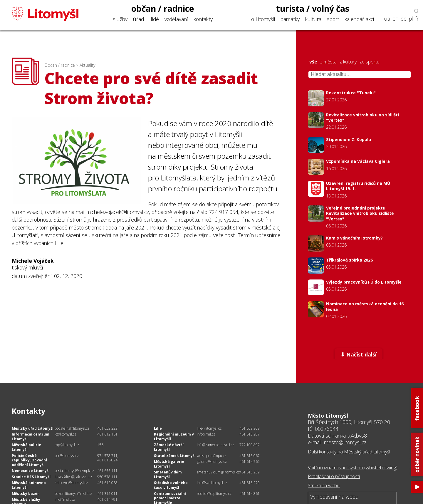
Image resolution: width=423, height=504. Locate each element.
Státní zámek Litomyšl (175, 456)
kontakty (203, 19)
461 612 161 (107, 434)
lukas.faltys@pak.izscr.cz (73, 477)
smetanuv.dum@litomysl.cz (218, 472)
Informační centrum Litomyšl (31, 437)
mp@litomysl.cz (67, 445)
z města (328, 62)
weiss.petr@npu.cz (211, 456)
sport (333, 19)
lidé (155, 19)
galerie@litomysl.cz (212, 462)
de (404, 19)
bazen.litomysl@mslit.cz (73, 494)
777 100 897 (250, 445)
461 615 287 (250, 434)
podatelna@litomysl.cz (72, 428)
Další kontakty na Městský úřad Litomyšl (349, 452)
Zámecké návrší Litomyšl (169, 447)
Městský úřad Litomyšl (33, 428)
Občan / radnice (60, 65)
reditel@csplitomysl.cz (214, 494)
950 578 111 (107, 477)
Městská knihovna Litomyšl (29, 485)
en (395, 19)
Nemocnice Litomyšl (31, 471)
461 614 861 (250, 494)
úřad (139, 19)
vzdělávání (176, 19)
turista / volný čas (313, 9)
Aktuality (87, 65)
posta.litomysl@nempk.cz (74, 471)
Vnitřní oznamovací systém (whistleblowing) (353, 468)
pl (411, 19)
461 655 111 (107, 471)
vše (313, 62)
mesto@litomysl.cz (345, 442)
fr (417, 19)
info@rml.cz (206, 434)
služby (120, 19)
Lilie (158, 428)
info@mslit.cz (65, 499)
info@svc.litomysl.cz (212, 483)
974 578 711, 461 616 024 (108, 458)
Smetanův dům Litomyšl (168, 474)
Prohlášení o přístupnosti (334, 476)
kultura (313, 19)
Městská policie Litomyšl (26, 447)
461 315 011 (107, 494)
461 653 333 (107, 428)
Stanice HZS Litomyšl (31, 477)
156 (100, 445)
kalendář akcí (359, 19)
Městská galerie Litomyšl (169, 464)
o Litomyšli (263, 19)
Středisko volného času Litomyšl (171, 485)
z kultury (348, 62)
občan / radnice (163, 9)
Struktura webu (324, 485)
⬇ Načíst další (359, 354)
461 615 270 (250, 483)
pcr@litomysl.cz (67, 456)
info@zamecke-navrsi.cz (215, 445)
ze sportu (370, 62)
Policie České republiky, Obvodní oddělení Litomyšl (29, 460)
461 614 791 (107, 499)
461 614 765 (250, 462)
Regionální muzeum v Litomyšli (174, 437)
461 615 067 (250, 456)
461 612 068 (107, 483)
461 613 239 (250, 472)
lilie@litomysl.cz (209, 428)
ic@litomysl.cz (65, 434)
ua (387, 19)
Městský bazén (26, 494)
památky (290, 19)
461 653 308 (250, 428)
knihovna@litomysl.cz (71, 483)
